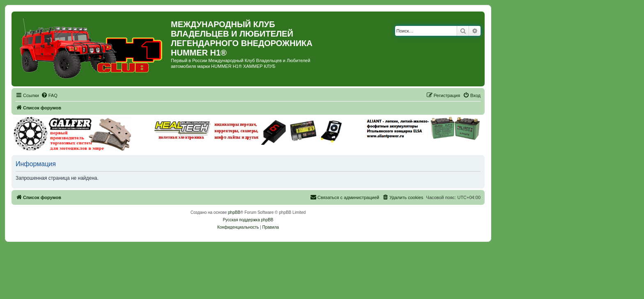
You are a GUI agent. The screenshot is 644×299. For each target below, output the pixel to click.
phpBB (234, 212)
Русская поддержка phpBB (248, 220)
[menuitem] (49, 95)
